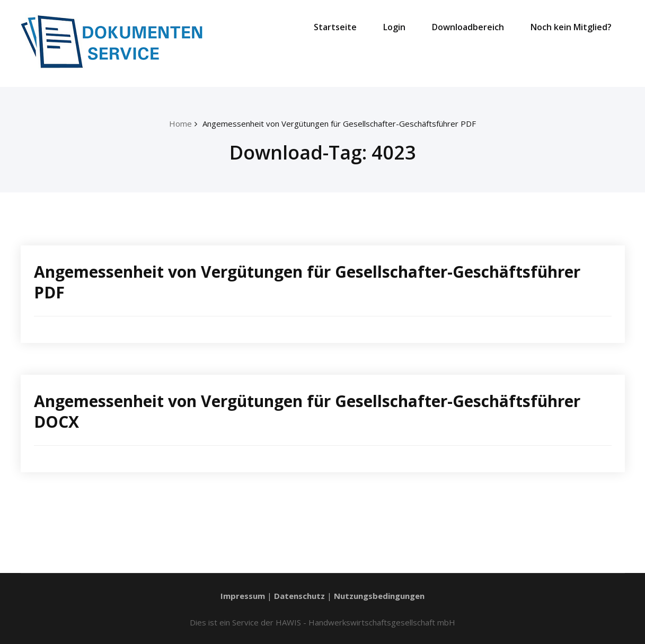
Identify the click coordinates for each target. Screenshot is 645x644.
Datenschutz (299, 596)
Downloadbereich (468, 27)
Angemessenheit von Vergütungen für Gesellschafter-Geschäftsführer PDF (339, 123)
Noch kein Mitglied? (571, 27)
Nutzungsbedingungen (379, 596)
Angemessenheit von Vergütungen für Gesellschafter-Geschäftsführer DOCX (307, 411)
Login (394, 27)
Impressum (243, 596)
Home (180, 123)
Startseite (335, 27)
